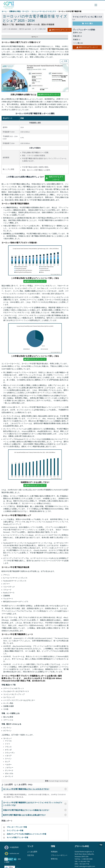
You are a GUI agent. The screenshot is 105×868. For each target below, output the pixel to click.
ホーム (4, 11)
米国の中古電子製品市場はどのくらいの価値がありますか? (35, 810)
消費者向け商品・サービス (19, 11)
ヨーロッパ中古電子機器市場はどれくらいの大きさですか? (35, 789)
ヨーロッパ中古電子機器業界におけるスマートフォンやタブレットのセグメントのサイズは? (35, 804)
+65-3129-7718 (84, 864)
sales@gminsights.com (87, 866)
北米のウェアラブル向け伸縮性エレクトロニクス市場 (26, 834)
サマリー (35, 37)
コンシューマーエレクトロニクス (44, 11)
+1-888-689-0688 (87, 859)
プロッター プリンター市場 (17, 827)
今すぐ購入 (87, 23)
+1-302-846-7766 (84, 861)
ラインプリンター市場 (15, 831)
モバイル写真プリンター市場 (17, 837)
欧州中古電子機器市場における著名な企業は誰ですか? (35, 815)
